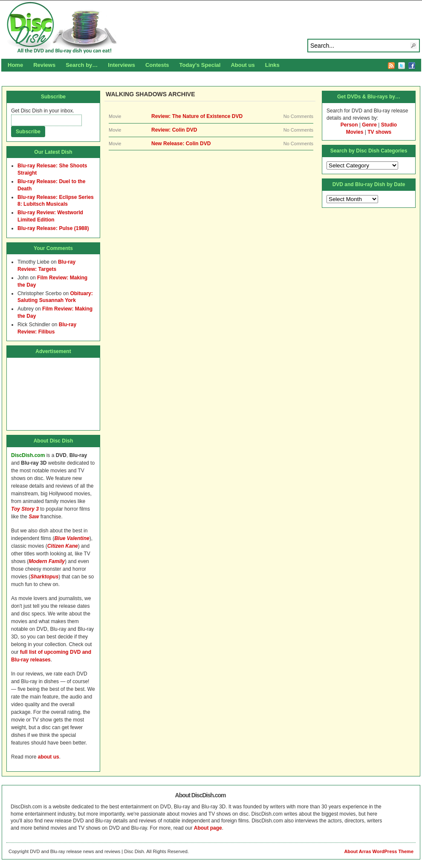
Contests (157, 65)
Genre (369, 125)
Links (272, 65)
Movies (355, 132)
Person (349, 125)
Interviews (121, 65)
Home (15, 65)
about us (49, 757)
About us (243, 65)
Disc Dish (211, 28)
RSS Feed (391, 66)
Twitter (402, 66)
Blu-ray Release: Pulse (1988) (53, 228)
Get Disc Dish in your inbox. (43, 111)
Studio (389, 125)
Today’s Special (200, 65)
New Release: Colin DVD (181, 144)
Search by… (82, 65)
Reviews (44, 65)
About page (208, 828)
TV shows (379, 132)
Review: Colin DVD (174, 130)
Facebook (412, 66)
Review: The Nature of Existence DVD (197, 116)
